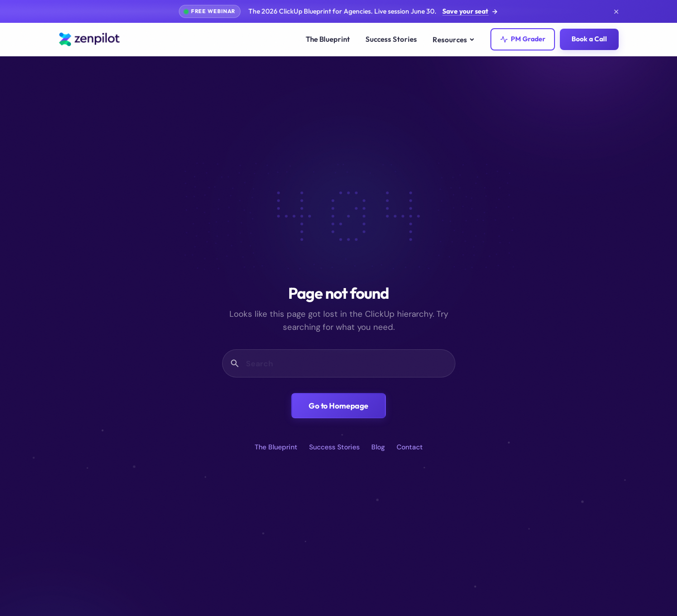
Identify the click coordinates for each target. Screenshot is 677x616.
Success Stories (391, 39)
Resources (454, 40)
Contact (410, 447)
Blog (378, 447)
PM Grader (523, 39)
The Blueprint (328, 39)
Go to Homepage (338, 406)
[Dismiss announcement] (616, 12)
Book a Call (589, 39)
